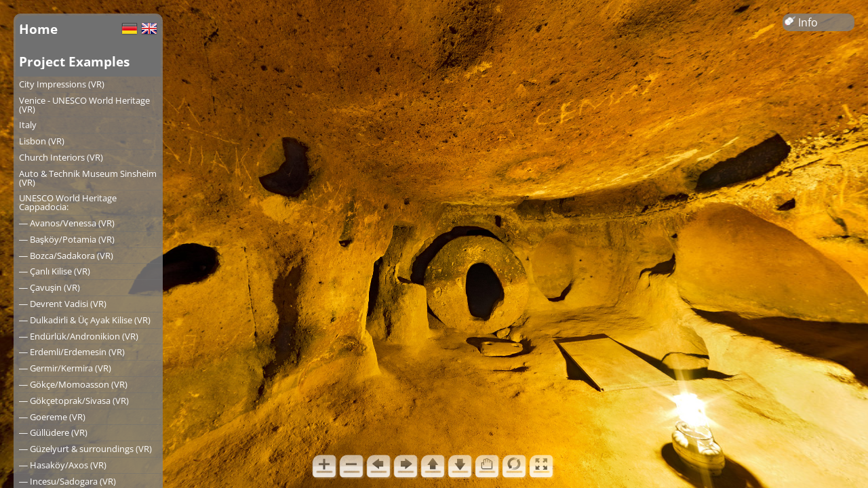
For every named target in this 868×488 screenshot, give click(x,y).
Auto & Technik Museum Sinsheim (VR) (88, 178)
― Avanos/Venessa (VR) (67, 223)
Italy (28, 125)
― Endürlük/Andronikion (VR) (79, 336)
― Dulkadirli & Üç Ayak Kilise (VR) (85, 320)
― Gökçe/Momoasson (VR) (73, 384)
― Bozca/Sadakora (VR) (66, 256)
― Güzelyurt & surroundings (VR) (85, 449)
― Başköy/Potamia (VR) (67, 239)
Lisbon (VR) (42, 141)
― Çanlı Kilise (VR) (55, 271)
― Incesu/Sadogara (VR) (67, 481)
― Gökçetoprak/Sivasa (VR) (74, 401)
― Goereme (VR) (52, 417)
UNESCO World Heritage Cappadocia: (68, 202)
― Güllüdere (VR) (53, 432)
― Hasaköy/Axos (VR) (63, 465)
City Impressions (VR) (62, 84)
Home (38, 29)
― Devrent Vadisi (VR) (63, 304)
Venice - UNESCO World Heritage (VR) (84, 105)
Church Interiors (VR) (61, 157)
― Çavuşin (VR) (50, 287)
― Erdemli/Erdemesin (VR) (72, 352)
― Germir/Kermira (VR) (65, 368)
